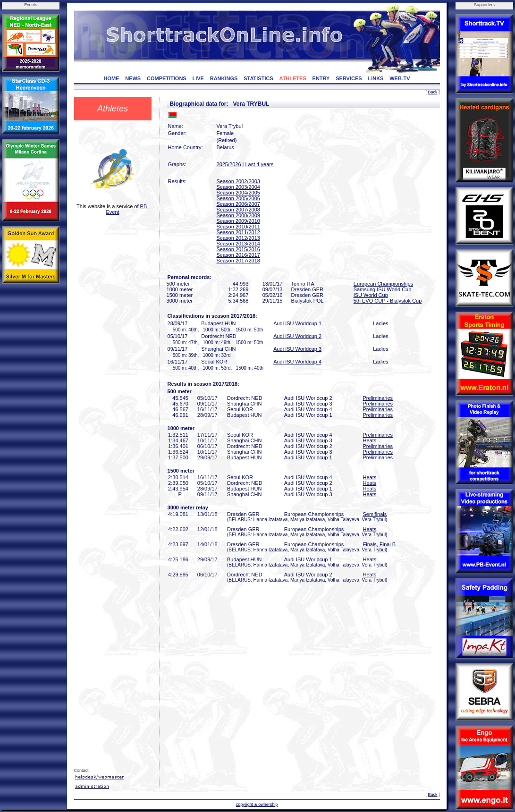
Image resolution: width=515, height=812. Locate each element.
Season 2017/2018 (238, 261)
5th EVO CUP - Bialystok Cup (388, 301)
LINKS (376, 78)
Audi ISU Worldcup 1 (297, 323)
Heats (370, 440)
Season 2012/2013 (238, 238)
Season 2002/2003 (238, 181)
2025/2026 (229, 164)
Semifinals (375, 514)
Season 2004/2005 (238, 193)
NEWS (133, 78)
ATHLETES (293, 78)
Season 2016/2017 (238, 255)
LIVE (198, 78)
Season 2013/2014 (238, 244)
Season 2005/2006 (238, 198)
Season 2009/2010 (238, 221)
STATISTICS (258, 78)
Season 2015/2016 (238, 249)
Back (432, 92)
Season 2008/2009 (238, 215)
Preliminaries (378, 398)
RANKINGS (224, 78)
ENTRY (321, 78)
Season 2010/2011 (238, 227)
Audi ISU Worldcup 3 (297, 349)
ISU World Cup (371, 295)
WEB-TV (400, 78)
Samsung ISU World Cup (383, 289)
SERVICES (349, 78)
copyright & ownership (257, 804)
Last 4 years (260, 164)
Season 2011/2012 (238, 232)
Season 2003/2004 (238, 187)
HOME (111, 78)
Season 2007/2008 (238, 210)
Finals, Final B (380, 544)
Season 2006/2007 (238, 204)
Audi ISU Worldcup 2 (297, 336)
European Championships (384, 284)
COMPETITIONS (167, 78)
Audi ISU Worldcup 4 (297, 362)
